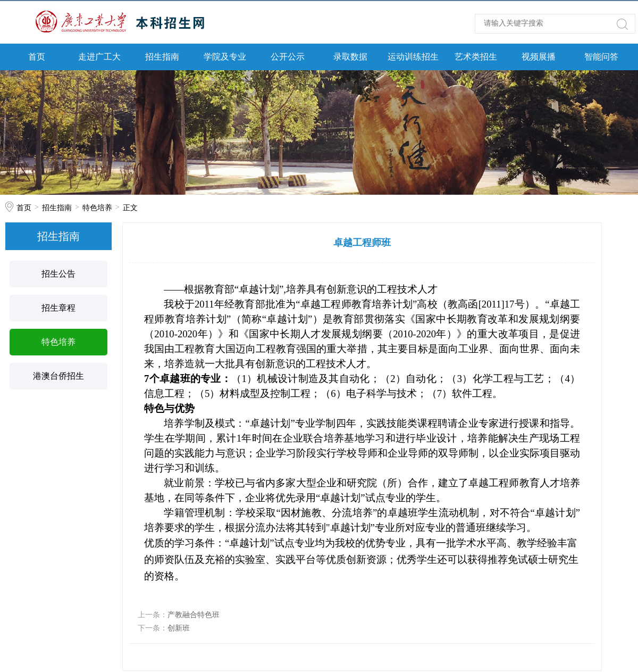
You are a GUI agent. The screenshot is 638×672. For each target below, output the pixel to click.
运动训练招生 (413, 57)
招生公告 (58, 274)
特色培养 (97, 208)
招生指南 (162, 57)
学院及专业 (225, 57)
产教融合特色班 (194, 615)
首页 (37, 57)
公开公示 (288, 57)
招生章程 (58, 308)
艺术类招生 (476, 57)
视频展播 (539, 57)
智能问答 (601, 57)
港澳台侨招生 (58, 376)
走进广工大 (99, 57)
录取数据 (350, 57)
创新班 (179, 628)
